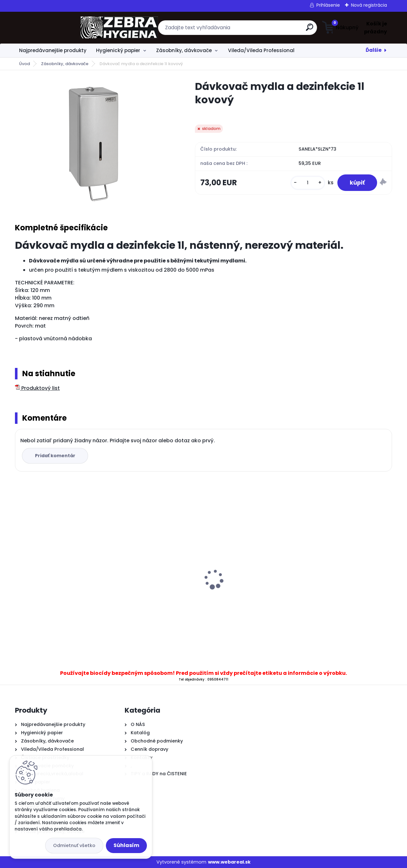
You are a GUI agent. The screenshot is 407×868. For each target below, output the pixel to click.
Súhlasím (126, 845)
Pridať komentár (55, 456)
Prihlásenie (328, 5)
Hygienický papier (118, 50)
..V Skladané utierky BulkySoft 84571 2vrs (342, 580)
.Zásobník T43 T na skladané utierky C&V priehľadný (245, 594)
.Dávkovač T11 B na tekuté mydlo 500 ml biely (154, 574)
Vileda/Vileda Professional (261, 50)
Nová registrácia (369, 5)
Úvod (24, 64)
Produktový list (37, 388)
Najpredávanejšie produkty (53, 50)
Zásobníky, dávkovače (184, 50)
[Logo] (54, 28)
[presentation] (19, 569)
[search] (266, 30)
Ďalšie (374, 50)
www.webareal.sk (229, 862)
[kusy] (307, 183)
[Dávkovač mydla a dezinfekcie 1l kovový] (95, 144)
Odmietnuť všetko (74, 845)
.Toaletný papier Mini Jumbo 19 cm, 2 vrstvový (57, 588)
